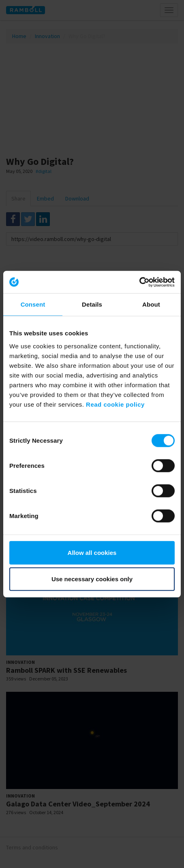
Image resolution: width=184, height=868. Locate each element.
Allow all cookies (92, 552)
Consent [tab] (33, 304)
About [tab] (151, 304)
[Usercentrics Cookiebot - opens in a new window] (139, 282)
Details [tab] (92, 304)
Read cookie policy (115, 404)
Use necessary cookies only (92, 579)
